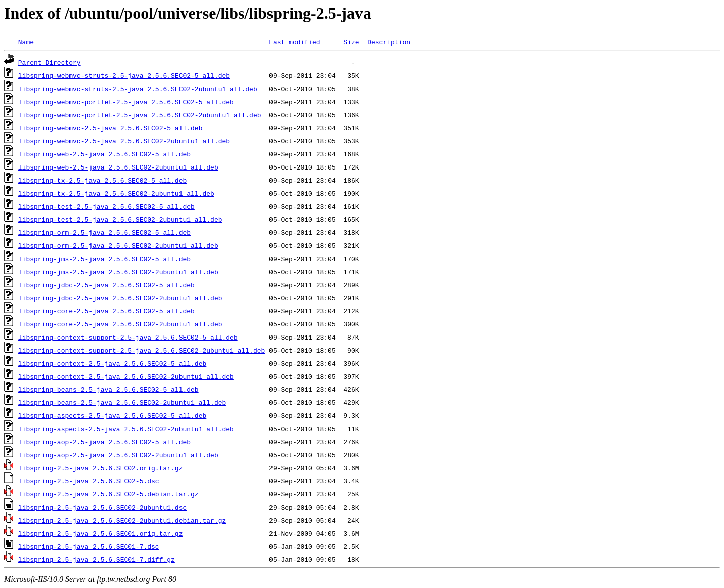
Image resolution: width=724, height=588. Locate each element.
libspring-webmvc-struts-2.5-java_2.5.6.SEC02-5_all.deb (124, 75)
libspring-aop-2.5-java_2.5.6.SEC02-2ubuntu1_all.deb (118, 455)
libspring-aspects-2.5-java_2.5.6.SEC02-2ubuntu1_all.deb (126, 429)
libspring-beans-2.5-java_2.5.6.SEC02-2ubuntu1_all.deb (122, 402)
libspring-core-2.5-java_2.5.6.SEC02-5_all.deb (106, 311)
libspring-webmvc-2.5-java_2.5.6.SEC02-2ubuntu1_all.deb (124, 141)
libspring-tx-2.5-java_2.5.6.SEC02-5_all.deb (102, 180)
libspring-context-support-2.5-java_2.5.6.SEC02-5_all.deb (128, 337)
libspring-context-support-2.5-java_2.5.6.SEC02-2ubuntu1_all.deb (142, 350)
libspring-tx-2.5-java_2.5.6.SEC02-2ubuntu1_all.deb (116, 193)
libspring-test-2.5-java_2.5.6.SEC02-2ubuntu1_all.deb (120, 219)
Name (26, 42)
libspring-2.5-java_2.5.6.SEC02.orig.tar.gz (101, 468)
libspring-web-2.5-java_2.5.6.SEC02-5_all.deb (104, 154)
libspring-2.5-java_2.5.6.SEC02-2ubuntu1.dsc (102, 507)
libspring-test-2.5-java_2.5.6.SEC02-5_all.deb (106, 206)
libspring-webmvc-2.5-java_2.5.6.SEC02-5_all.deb (110, 128)
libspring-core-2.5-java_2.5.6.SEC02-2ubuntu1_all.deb (120, 324)
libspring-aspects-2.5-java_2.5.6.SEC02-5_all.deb (112, 415)
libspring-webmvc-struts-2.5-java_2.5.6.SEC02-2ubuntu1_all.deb (138, 89)
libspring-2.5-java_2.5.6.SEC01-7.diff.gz (97, 559)
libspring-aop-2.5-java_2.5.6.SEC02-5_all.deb (104, 442)
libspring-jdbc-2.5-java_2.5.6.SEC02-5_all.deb (106, 285)
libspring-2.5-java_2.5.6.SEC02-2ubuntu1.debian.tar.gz (122, 520)
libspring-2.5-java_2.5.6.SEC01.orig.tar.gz (101, 533)
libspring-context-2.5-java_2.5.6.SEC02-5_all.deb (112, 363)
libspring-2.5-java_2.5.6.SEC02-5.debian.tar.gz (108, 494)
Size (351, 42)
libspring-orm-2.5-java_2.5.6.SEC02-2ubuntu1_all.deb (118, 245)
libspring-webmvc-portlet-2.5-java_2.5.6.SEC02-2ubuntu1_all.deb (140, 115)
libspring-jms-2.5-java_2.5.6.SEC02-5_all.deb (104, 259)
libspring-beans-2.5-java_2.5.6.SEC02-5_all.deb (108, 389)
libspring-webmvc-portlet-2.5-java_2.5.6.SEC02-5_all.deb (126, 102)
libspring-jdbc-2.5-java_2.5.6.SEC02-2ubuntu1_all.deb (120, 298)
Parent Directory (50, 62)
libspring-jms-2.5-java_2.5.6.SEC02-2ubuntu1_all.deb (118, 272)
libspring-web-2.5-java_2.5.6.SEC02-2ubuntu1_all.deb (118, 167)
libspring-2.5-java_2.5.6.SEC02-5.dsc (89, 481)
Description (389, 42)
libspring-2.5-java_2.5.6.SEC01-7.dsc (89, 546)
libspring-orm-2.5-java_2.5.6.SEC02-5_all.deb (104, 232)
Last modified (294, 42)
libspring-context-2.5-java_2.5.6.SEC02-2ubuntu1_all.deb (126, 376)
